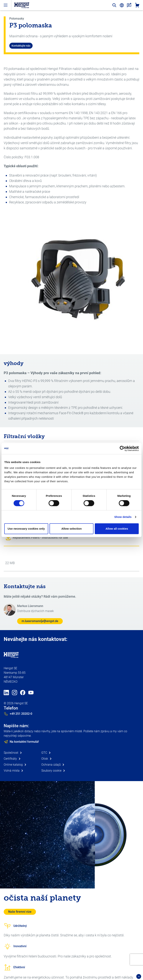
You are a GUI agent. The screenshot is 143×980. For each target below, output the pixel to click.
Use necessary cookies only (26, 529)
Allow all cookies (117, 529)
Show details (123, 517)
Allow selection (71, 529)
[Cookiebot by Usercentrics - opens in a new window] (122, 449)
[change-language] (122, 5)
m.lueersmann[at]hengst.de (40, 621)
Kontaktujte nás (21, 46)
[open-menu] (6, 5)
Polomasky (17, 19)
